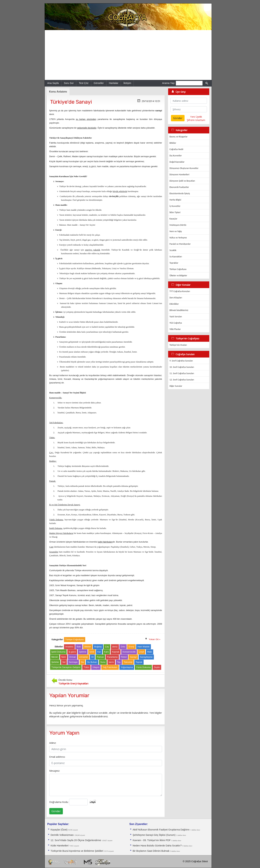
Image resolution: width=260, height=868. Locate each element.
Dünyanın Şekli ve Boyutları (182, 181)
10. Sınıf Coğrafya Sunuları (182, 367)
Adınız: (53, 743)
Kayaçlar (173, 219)
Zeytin (157, 667)
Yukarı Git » (155, 639)
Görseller (99, 83)
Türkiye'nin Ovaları (178, 345)
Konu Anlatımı (58, 92)
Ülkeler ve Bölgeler (178, 276)
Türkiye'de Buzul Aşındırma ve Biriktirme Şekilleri (77, 851)
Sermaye (73, 662)
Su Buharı (92, 662)
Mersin (55, 657)
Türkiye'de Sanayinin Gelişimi (66, 667)
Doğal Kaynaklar (177, 162)
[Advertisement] (128, 55)
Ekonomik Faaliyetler (179, 187)
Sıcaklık (173, 250)
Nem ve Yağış (176, 231)
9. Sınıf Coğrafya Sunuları (181, 361)
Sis (82, 662)
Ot (92, 657)
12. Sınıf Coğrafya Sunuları (182, 380)
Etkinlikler (174, 304)
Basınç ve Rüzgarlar (179, 137)
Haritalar (114, 83)
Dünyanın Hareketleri (179, 175)
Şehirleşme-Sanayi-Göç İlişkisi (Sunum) (154, 835)
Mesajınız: (55, 771)
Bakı (79, 647)
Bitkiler (88, 647)
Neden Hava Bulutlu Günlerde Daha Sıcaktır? (157, 846)
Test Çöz (84, 83)
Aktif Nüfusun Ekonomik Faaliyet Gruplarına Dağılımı (161, 830)
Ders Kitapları (176, 298)
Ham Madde (144, 647)
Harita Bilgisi (175, 200)
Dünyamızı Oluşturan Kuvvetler (184, 168)
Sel (64, 662)
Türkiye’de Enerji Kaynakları (73, 683)
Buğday (98, 647)
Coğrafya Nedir (176, 149)
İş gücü (72, 652)
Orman (73, 657)
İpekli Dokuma (58, 652)
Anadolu (69, 647)
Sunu (103, 662)
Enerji (131, 647)
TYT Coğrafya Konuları (180, 291)
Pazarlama (112, 657)
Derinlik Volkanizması (62, 835)
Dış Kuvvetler (176, 156)
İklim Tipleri (175, 212)
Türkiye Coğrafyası (178, 269)
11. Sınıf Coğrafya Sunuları (182, 373)
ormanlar (84, 657)
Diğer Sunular (176, 386)
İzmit (92, 652)
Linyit (141, 652)
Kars (106, 652)
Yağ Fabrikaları (110, 667)
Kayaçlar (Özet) (59, 830)
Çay (107, 647)
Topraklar (174, 263)
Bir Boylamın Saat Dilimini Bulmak (151, 851)
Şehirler (55, 662)
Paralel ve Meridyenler (180, 244)
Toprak (139, 662)
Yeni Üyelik (196, 117)
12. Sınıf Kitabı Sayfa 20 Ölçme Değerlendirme (76, 840)
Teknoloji (128, 662)
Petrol (124, 657)
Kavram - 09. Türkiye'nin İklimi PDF (152, 840)
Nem (64, 657)
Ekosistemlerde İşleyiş (180, 193)
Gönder (56, 811)
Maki (150, 652)
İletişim (127, 83)
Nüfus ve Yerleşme (178, 238)
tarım (111, 662)
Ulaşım (96, 667)
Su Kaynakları (176, 257)
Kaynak (116, 652)
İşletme (83, 652)
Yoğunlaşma (127, 667)
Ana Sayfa (53, 83)
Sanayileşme (146, 657)
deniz (115, 647)
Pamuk (100, 657)
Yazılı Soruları (176, 317)
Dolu (123, 647)
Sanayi (133, 657)
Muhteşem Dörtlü (178, 225)
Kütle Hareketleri (60, 846)
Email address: (57, 757)
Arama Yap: (169, 83)
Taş (119, 662)
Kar (99, 652)
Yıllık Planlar (175, 329)
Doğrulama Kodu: (59, 802)
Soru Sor (69, 83)
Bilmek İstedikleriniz (179, 310)
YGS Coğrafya (176, 323)
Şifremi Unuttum (196, 120)
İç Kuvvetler (175, 206)
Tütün (86, 667)
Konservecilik (129, 652)
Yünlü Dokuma (143, 667)
